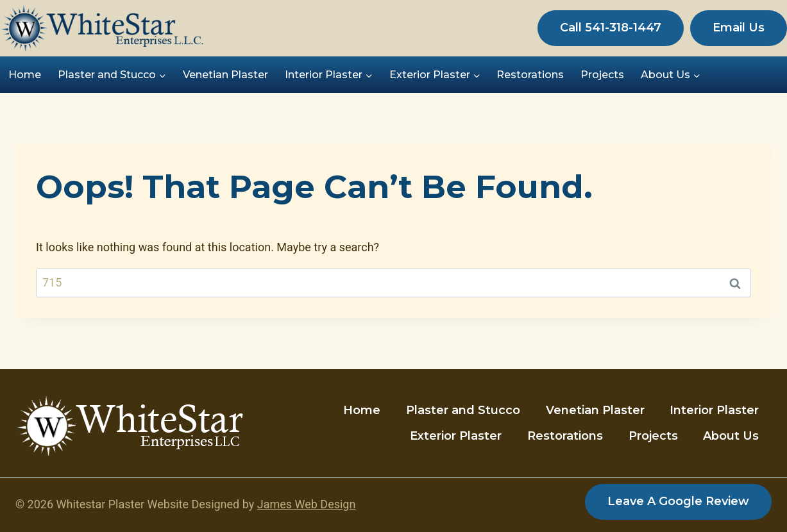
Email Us (739, 28)
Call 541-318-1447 (611, 28)
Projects (602, 75)
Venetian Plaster (225, 75)
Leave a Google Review (678, 501)
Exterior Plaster (456, 436)
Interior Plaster (714, 410)
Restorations (530, 75)
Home (25, 75)
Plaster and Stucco (463, 410)
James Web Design (307, 504)
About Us (731, 436)
